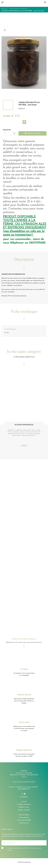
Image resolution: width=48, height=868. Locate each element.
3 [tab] (9, 447)
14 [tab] (42, 447)
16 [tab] (24, 449)
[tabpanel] (24, 408)
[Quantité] (9, 133)
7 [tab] (21, 447)
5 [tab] (15, 447)
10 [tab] (30, 447)
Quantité (7, 130)
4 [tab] (12, 447)
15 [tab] (45, 447)
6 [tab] (18, 447)
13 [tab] (39, 447)
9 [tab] (27, 447)
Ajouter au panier (32, 133)
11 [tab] (33, 447)
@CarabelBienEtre (24, 789)
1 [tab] (3, 447)
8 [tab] (24, 447)
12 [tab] (36, 447)
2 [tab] (6, 447)
